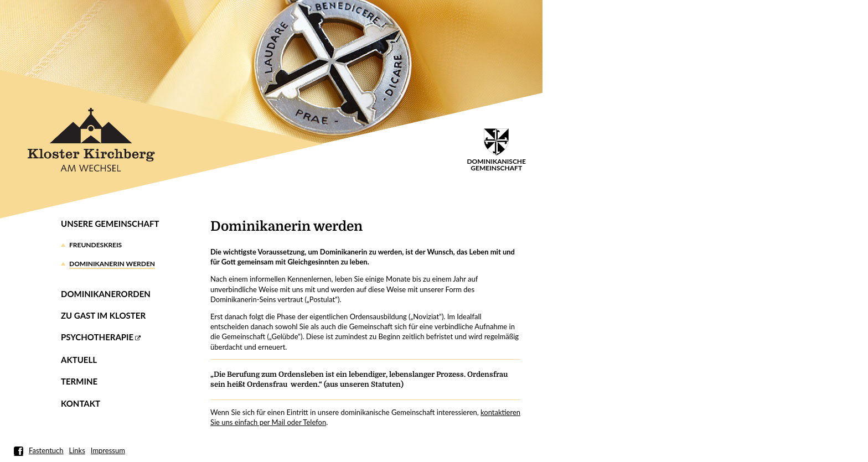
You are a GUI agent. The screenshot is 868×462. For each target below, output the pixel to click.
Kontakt (81, 403)
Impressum (108, 450)
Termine (79, 381)
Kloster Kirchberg (91, 140)
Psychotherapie (97, 337)
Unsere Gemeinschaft (110, 224)
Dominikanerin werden (112, 264)
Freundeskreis (95, 245)
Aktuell (79, 360)
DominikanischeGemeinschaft (496, 150)
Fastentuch (46, 450)
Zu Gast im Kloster (103, 315)
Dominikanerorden (106, 294)
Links (77, 450)
